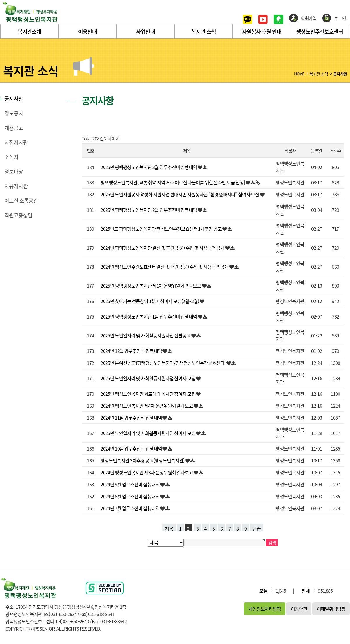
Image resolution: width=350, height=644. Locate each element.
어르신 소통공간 (21, 201)
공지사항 (14, 99)
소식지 (11, 157)
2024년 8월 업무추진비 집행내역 (130, 496)
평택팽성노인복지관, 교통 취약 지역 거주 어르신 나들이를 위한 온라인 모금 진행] (173, 182)
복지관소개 (29, 32)
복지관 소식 (204, 32)
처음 (169, 528)
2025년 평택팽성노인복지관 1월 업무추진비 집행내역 (149, 316)
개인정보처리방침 (265, 609)
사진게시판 (16, 142)
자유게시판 (16, 186)
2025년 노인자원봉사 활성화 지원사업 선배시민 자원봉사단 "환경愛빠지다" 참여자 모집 (180, 194)
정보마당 (14, 172)
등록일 (316, 151)
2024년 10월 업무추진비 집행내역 (132, 448)
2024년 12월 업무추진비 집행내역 (132, 351)
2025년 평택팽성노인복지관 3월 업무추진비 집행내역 (149, 167)
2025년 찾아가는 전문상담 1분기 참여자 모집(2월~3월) (150, 301)
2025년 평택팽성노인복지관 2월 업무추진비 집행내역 (149, 210)
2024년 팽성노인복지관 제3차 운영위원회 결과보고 (147, 472)
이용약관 (299, 609)
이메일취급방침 (331, 609)
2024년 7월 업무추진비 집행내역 (130, 508)
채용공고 (14, 128)
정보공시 (14, 113)
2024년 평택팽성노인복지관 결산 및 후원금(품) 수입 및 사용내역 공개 (163, 248)
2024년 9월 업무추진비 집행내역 (130, 484)
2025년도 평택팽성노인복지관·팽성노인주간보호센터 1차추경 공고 (161, 229)
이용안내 (87, 32)
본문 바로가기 (0, 0)
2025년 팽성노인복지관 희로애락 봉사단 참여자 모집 (148, 394)
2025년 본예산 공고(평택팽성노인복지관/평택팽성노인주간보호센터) (163, 363)
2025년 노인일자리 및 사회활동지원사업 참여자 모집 (148, 378)
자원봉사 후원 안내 (262, 32)
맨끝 (257, 528)
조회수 (335, 151)
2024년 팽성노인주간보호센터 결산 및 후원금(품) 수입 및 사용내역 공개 (165, 267)
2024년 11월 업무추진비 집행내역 (132, 418)
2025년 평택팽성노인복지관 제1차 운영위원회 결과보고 (151, 286)
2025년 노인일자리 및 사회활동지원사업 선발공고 (146, 335)
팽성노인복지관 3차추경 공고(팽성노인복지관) (143, 460)
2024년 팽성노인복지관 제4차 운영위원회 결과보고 (147, 406)
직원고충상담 (18, 215)
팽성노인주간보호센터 (320, 32)
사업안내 (146, 32)
